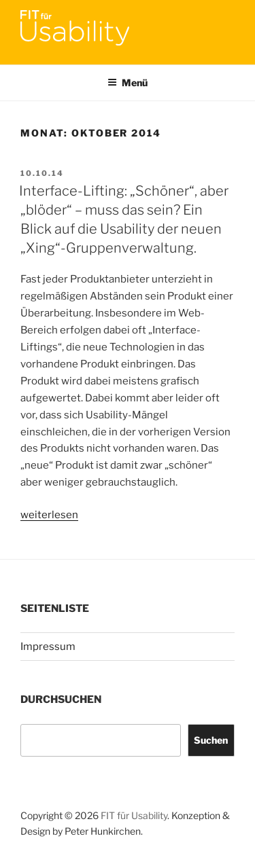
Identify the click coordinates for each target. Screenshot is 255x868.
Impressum (48, 647)
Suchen (211, 740)
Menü (128, 83)
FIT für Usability (134, 815)
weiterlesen (49, 515)
